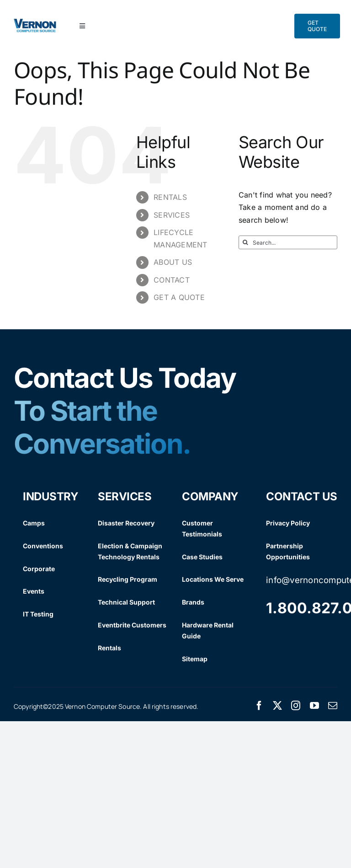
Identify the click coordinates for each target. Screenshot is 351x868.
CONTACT (172, 280)
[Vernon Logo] (35, 22)
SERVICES (172, 215)
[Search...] (288, 242)
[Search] (245, 242)
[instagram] (296, 706)
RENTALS (170, 197)
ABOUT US (173, 262)
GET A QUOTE (179, 297)
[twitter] (277, 706)
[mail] (333, 706)
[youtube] (314, 706)
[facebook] (259, 706)
